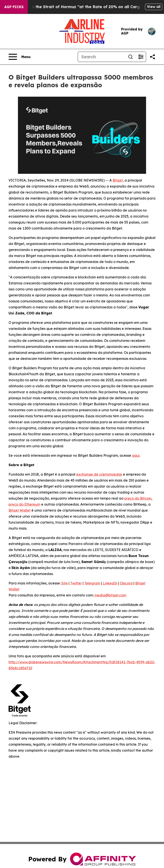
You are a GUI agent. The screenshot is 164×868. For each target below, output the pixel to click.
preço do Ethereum (24, 504)
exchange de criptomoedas (99, 474)
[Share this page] (152, 57)
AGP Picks (14, 7)
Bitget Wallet (20, 510)
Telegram (92, 583)
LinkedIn (110, 583)
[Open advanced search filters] (141, 57)
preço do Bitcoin (138, 498)
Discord (126, 583)
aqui (136, 455)
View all (154, 7)
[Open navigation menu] (20, 57)
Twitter (76, 583)
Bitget (118, 180)
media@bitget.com (110, 595)
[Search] (102, 57)
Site (64, 583)
